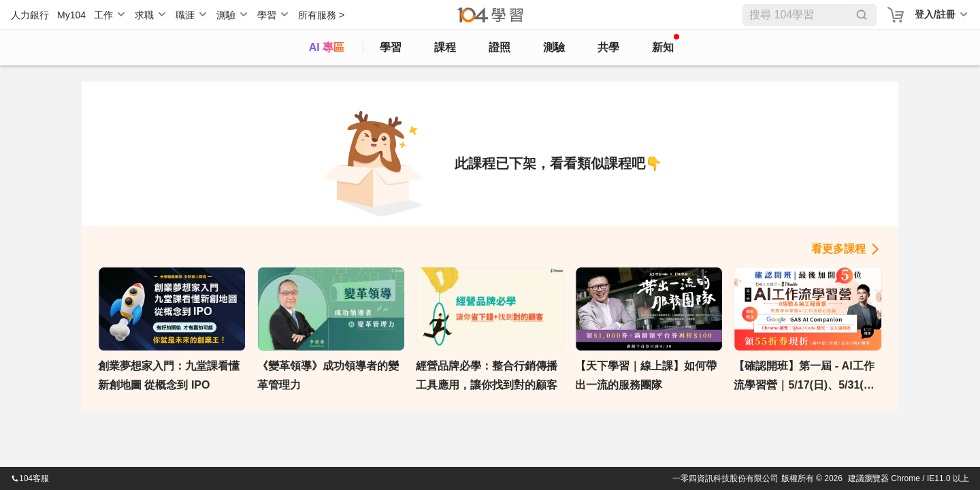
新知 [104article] (666, 44)
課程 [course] (445, 47)
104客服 (30, 478)
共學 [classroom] (608, 47)
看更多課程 (838, 249)
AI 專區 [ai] (327, 47)
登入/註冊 (935, 14)
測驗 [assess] (554, 47)
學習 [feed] (391, 47)
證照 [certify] (500, 47)
